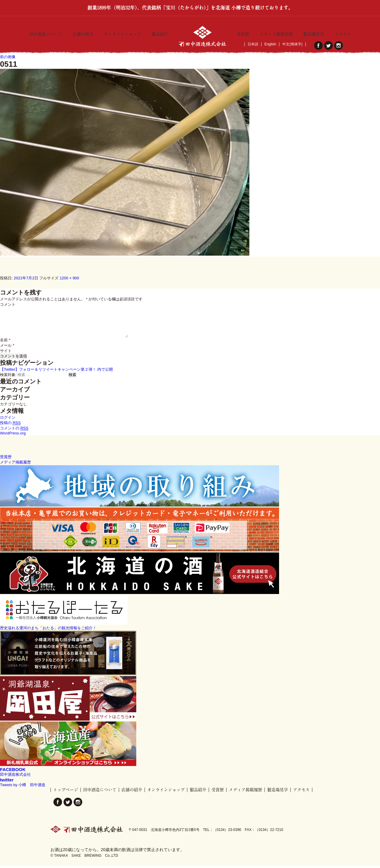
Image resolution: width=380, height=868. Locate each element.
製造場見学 (313, 33)
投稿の (10, 425)
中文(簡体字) (292, 44)
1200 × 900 (69, 280)
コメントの (14, 430)
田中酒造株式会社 (15, 777)
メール (7, 347)
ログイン (8, 419)
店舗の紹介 (83, 33)
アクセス (343, 33)
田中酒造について (46, 33)
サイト (6, 353)
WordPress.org (13, 435)
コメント (8, 306)
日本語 (253, 44)
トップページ (66, 792)
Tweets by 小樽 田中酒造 (23, 787)
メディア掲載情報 (276, 33)
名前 (5, 342)
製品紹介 (160, 33)
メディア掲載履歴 (246, 792)
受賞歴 (243, 33)
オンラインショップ (123, 33)
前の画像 (8, 59)
